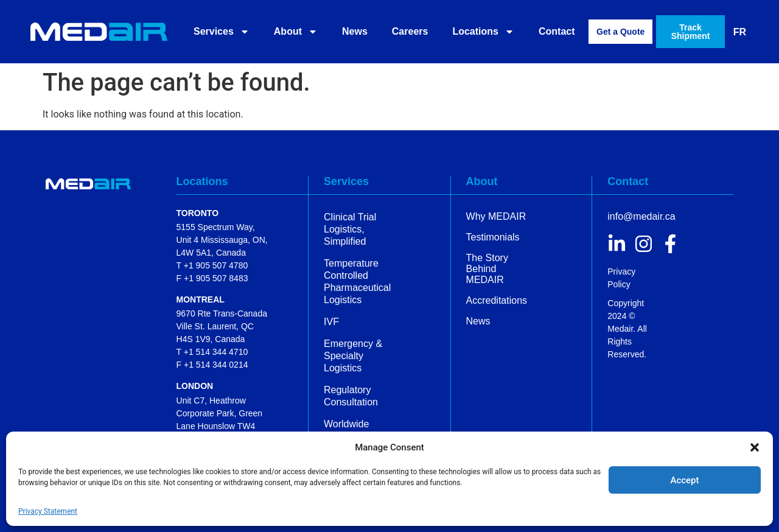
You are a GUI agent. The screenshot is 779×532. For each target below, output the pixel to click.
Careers (410, 31)
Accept (684, 480)
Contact (557, 31)
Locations (483, 32)
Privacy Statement (48, 511)
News (355, 31)
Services (222, 32)
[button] (755, 447)
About (296, 32)
